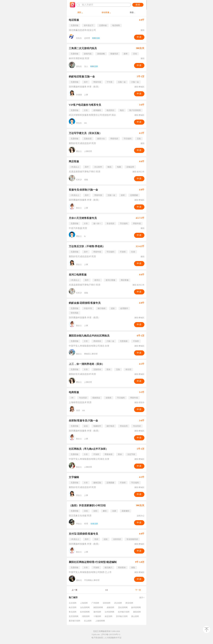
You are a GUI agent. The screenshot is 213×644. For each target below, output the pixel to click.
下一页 (138, 590)
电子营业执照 (97, 638)
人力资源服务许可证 (113, 638)
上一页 (74, 590)
